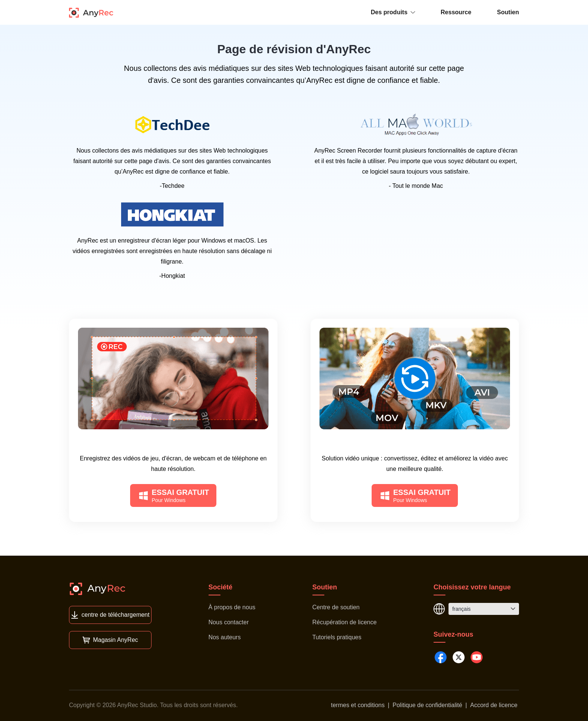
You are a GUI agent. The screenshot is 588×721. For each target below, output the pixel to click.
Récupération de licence (345, 622)
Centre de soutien (336, 607)
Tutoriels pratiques (337, 637)
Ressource (456, 12)
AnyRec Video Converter (415, 444)
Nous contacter (229, 622)
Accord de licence (494, 705)
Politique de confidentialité (427, 705)
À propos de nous (232, 607)
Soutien (508, 12)
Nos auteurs (225, 637)
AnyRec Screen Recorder (173, 444)
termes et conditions (358, 705)
